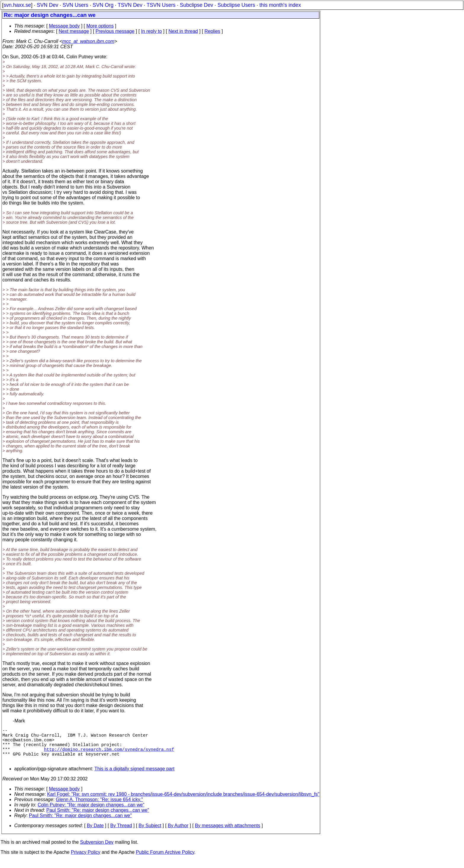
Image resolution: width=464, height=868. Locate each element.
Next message (74, 31)
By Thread (121, 834)
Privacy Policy (86, 860)
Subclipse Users (236, 5)
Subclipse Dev (196, 5)
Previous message (115, 31)
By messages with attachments (228, 834)
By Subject (150, 834)
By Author (178, 834)
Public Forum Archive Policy (165, 860)
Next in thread (183, 31)
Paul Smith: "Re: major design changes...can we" (98, 818)
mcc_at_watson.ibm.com (88, 41)
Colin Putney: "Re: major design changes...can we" (91, 813)
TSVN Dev (130, 5)
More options (100, 26)
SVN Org (103, 5)
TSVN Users (161, 5)
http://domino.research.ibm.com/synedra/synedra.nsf (109, 755)
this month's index (280, 5)
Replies (212, 31)
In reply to (152, 31)
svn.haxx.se (17, 5)
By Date (95, 834)
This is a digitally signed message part (134, 777)
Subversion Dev (97, 850)
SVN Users (75, 5)
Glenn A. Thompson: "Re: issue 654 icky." (99, 808)
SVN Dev (47, 5)
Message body (64, 26)
